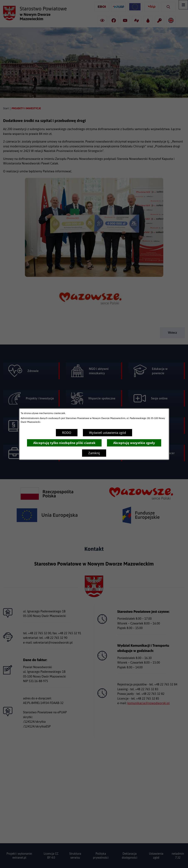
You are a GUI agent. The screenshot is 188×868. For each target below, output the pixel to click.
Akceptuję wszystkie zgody (134, 443)
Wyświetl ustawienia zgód (108, 433)
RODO (67, 433)
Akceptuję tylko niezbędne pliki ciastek (64, 443)
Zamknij (94, 453)
